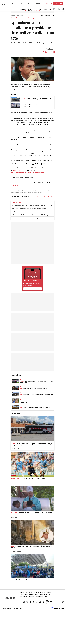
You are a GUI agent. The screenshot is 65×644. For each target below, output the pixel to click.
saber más (33, 289)
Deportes (43, 592)
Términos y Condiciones (42, 602)
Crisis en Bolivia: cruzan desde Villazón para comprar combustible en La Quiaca (32, 205)
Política (40, 9)
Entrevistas (47, 595)
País (35, 9)
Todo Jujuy (13, 15)
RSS (55, 602)
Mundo (46, 9)
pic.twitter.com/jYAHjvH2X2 (41, 123)
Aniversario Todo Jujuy (41, 597)
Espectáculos (24, 597)
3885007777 (15, 185)
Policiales (29, 10)
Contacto (59, 602)
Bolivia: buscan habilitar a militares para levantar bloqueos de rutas (29, 209)
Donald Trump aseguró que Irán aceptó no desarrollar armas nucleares (30, 212)
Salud (27, 595)
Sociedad (31, 595)
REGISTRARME (59, 4)
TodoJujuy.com (17, 170)
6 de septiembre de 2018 (41, 125)
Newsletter (37, 10)
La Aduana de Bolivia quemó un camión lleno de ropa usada (27, 218)
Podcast (41, 595)
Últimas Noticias (22, 9)
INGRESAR (49, 4)
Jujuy (30, 9)
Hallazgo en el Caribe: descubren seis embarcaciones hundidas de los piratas (31, 215)
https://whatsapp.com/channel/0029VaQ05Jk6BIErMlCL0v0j (27, 173)
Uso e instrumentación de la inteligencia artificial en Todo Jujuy (49, 602)
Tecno (36, 595)
